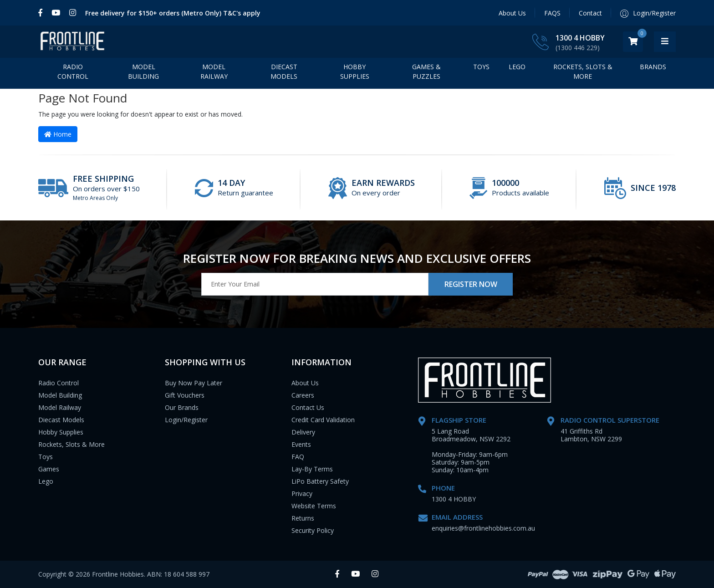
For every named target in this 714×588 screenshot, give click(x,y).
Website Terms (314, 506)
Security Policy (313, 530)
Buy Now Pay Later (194, 383)
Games (49, 469)
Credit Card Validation (323, 420)
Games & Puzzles (426, 74)
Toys (481, 69)
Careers (303, 395)
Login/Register (186, 420)
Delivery (303, 432)
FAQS (552, 13)
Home (58, 134)
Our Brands (182, 407)
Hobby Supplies (355, 74)
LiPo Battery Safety (320, 481)
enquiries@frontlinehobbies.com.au (483, 528)
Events (301, 444)
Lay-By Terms (312, 469)
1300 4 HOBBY (602, 38)
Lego (46, 481)
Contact (590, 13)
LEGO (517, 69)
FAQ (298, 457)
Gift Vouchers (185, 395)
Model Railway (214, 74)
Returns (303, 518)
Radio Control (73, 74)
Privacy (302, 493)
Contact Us (308, 407)
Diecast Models (284, 74)
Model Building (143, 74)
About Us (512, 13)
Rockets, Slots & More (583, 74)
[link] (43, 13)
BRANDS (653, 69)
